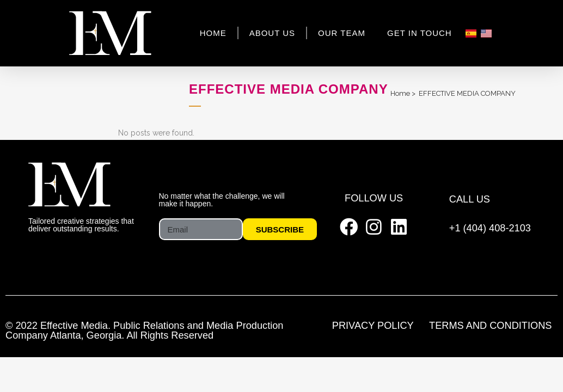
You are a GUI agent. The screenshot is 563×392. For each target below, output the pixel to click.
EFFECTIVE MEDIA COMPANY (467, 93)
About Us (272, 33)
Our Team (342, 33)
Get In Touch (420, 33)
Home (213, 33)
